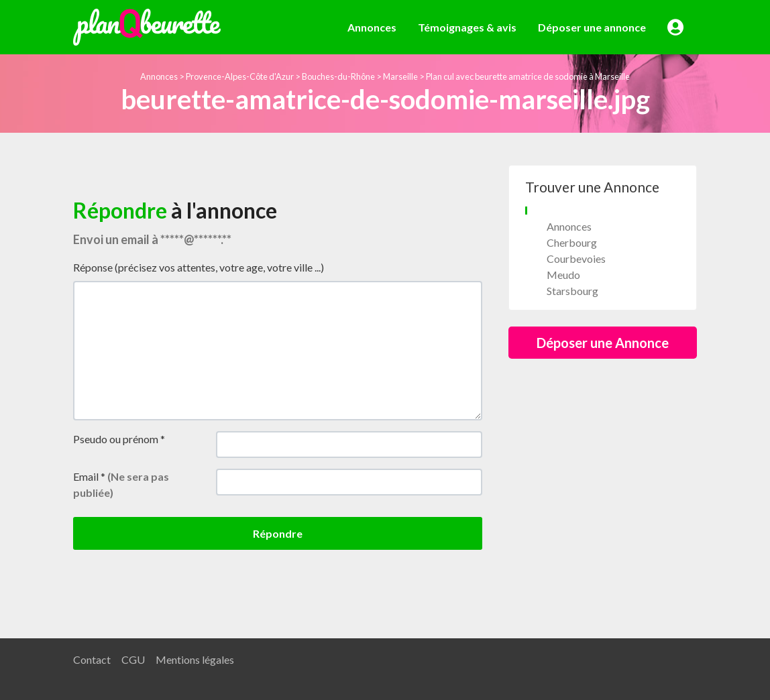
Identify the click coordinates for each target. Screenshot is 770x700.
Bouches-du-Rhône (338, 76)
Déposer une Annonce (603, 343)
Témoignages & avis (467, 27)
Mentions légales (195, 659)
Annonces (372, 27)
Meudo (563, 275)
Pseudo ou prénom (119, 439)
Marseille (400, 76)
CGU (133, 659)
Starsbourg (572, 291)
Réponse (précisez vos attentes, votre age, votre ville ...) (199, 267)
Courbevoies (576, 258)
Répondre (278, 533)
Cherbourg (572, 242)
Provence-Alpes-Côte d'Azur (240, 76)
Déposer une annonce (592, 27)
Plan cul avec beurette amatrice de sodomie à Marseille (528, 76)
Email (121, 484)
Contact (92, 659)
